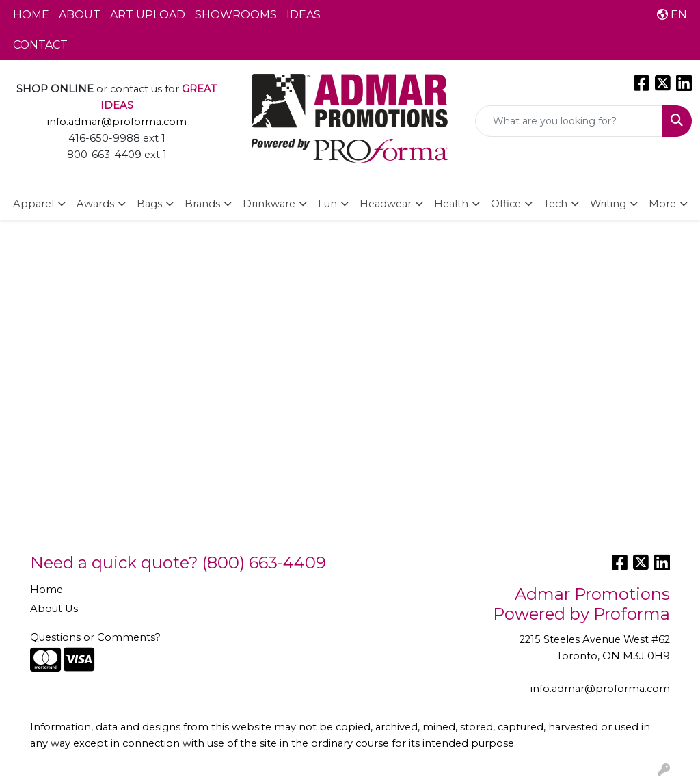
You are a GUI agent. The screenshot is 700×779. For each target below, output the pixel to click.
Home (46, 590)
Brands (202, 204)
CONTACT (40, 45)
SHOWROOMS (236, 15)
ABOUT (80, 15)
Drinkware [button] (269, 204)
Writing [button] (608, 204)
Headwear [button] (386, 204)
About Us (54, 609)
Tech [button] (555, 204)
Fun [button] (327, 204)
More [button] (662, 204)
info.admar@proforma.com (117, 122)
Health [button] (451, 204)
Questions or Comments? (95, 637)
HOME (31, 15)
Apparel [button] (33, 204)
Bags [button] (149, 204)
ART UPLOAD (148, 15)
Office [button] (506, 204)
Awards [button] (95, 204)
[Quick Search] (569, 121)
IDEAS (304, 15)
